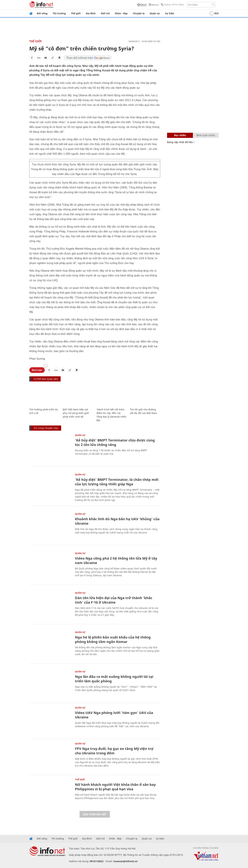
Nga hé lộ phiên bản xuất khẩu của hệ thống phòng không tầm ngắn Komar (113, 639)
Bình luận (37, 370)
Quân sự (155, 13)
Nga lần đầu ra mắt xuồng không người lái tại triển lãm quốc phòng (114, 679)
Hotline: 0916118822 (172, 5)
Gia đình (91, 13)
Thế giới (76, 13)
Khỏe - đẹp (121, 13)
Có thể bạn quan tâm (46, 379)
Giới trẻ (105, 13)
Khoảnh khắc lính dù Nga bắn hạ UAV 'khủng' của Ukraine (117, 521)
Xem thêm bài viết (95, 814)
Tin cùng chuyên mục (46, 428)
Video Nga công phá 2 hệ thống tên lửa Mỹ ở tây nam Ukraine (116, 561)
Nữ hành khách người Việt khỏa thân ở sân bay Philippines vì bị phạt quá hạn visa (115, 787)
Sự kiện (170, 13)
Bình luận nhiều (206, 135)
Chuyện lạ (139, 13)
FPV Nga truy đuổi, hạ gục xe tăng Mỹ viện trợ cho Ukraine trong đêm (114, 751)
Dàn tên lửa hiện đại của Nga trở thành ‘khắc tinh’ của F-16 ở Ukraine (114, 600)
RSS (214, 13)
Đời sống (42, 13)
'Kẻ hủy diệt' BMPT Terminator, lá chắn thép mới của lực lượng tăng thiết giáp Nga (117, 482)
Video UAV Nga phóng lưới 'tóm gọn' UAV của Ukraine (114, 715)
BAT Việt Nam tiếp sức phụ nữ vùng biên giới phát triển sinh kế (76, 413)
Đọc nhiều (180, 135)
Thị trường (59, 13)
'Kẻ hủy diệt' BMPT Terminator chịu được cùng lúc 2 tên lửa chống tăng (115, 442)
